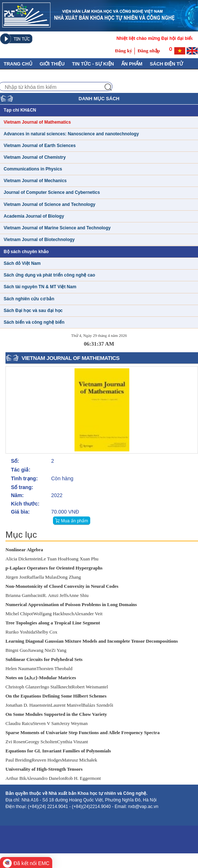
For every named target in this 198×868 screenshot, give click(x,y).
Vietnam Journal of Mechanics (35, 181)
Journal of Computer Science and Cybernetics (52, 192)
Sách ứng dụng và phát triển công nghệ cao (49, 275)
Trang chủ (18, 64)
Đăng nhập (149, 51)
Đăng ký (124, 51)
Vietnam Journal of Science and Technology (49, 204)
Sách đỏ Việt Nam (22, 263)
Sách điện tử (166, 64)
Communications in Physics (33, 169)
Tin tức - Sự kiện (93, 64)
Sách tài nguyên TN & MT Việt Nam (40, 287)
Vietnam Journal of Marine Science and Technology (57, 228)
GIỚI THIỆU (52, 64)
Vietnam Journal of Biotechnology (39, 240)
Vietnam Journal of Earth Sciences (40, 146)
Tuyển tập (96, 75)
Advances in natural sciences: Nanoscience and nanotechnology (71, 134)
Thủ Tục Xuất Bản (27, 75)
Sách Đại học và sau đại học (33, 311)
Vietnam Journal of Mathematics (37, 122)
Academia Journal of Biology (34, 216)
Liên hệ (66, 75)
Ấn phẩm (132, 64)
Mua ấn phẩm (75, 521)
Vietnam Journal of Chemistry (35, 157)
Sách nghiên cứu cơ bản (29, 299)
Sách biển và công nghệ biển (34, 322)
